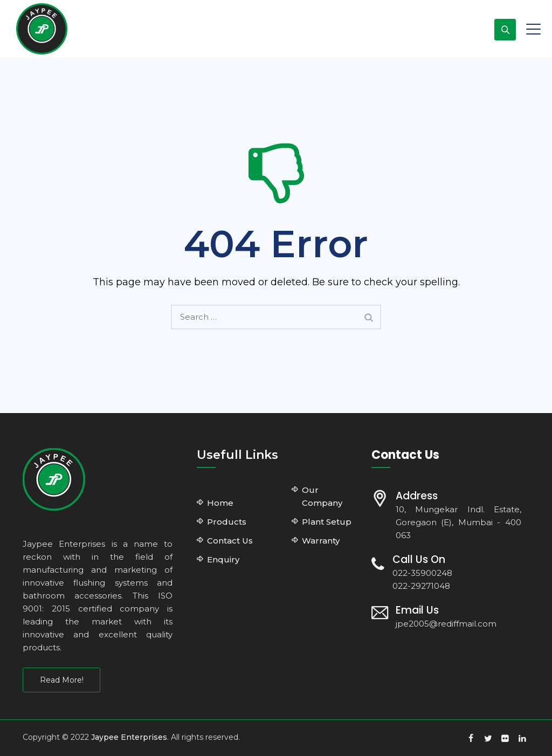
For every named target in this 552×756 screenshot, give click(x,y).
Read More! (62, 680)
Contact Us (230, 541)
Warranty (321, 541)
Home (220, 503)
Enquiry (223, 559)
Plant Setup (327, 522)
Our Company (322, 496)
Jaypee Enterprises (129, 737)
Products (227, 522)
